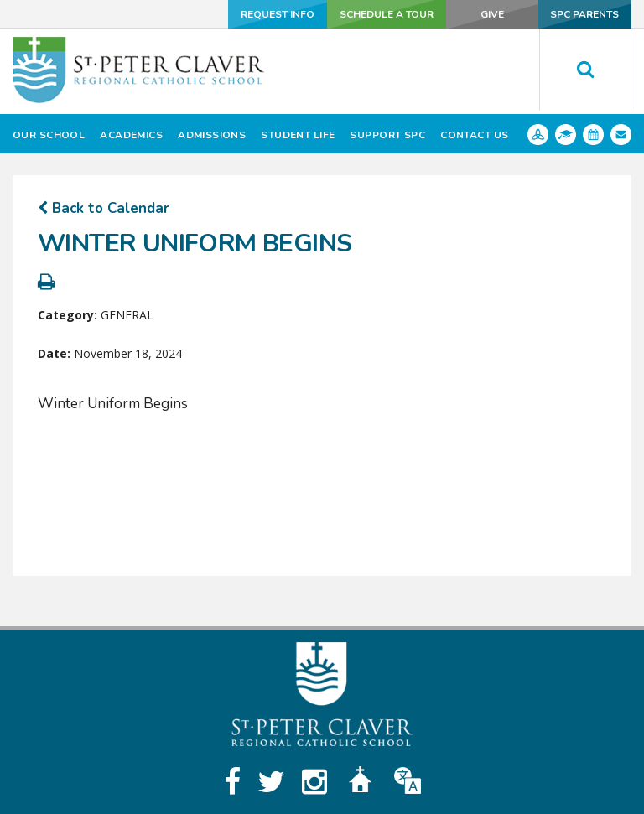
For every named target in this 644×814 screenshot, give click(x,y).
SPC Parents (584, 14)
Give (491, 14)
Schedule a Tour (386, 14)
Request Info (277, 14)
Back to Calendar (104, 208)
